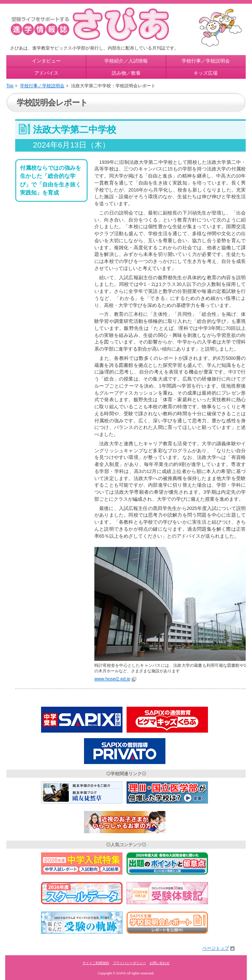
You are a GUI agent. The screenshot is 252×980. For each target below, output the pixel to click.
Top (10, 86)
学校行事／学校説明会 (206, 61)
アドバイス (46, 73)
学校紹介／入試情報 (126, 61)
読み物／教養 (126, 73)
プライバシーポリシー (130, 963)
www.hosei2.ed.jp (112, 679)
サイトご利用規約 (96, 963)
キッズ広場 (206, 73)
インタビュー (46, 61)
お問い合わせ (159, 963)
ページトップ (216, 948)
